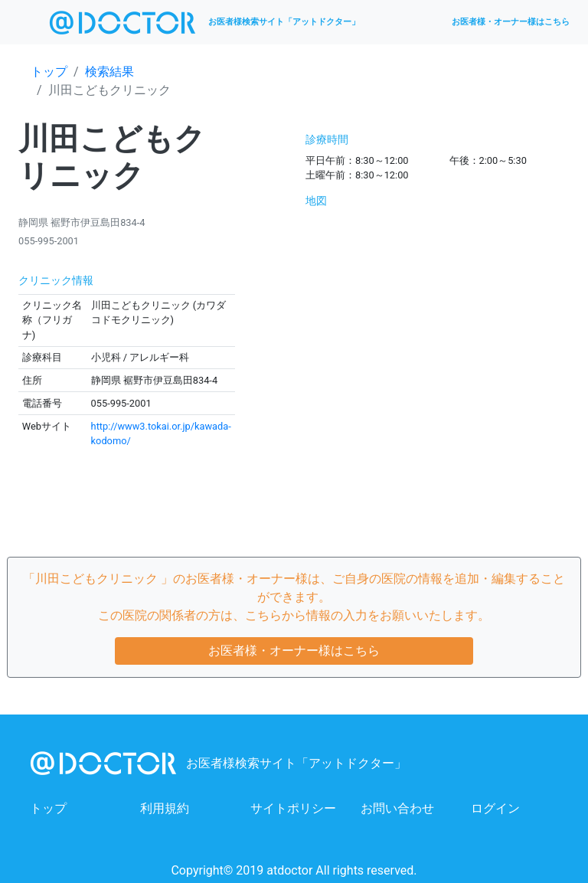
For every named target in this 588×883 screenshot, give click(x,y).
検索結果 (109, 72)
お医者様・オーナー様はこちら (511, 22)
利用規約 (165, 808)
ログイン (495, 808)
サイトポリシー (293, 808)
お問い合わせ (397, 808)
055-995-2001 (49, 241)
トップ (49, 72)
